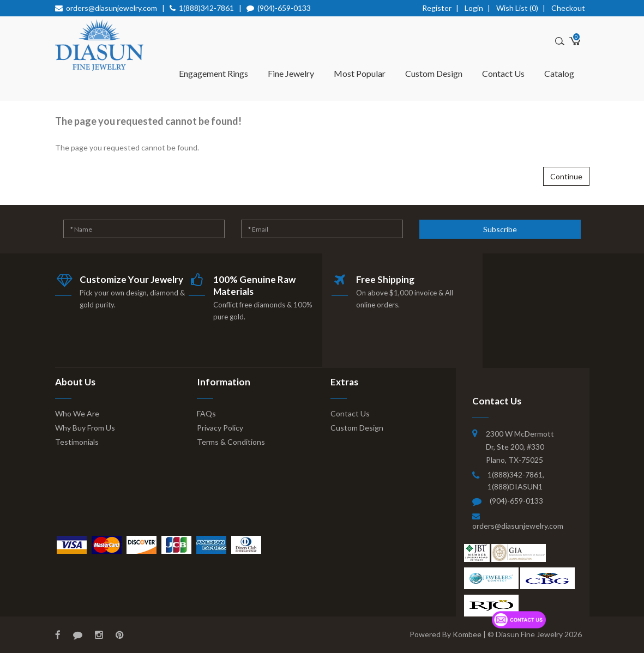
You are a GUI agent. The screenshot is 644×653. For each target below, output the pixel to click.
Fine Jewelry (291, 73)
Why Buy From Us (85, 428)
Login (474, 8)
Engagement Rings (213, 73)
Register (437, 8)
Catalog (559, 73)
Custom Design (434, 73)
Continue (566, 176)
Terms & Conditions (231, 442)
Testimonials (77, 442)
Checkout (568, 8)
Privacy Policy (220, 428)
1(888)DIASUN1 (515, 486)
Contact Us (503, 73)
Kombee (467, 634)
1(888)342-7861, (516, 474)
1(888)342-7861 (206, 8)
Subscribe (500, 229)
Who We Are (77, 413)
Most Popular (360, 73)
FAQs (206, 413)
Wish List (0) (517, 8)
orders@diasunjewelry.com (112, 8)
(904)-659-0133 (284, 8)
